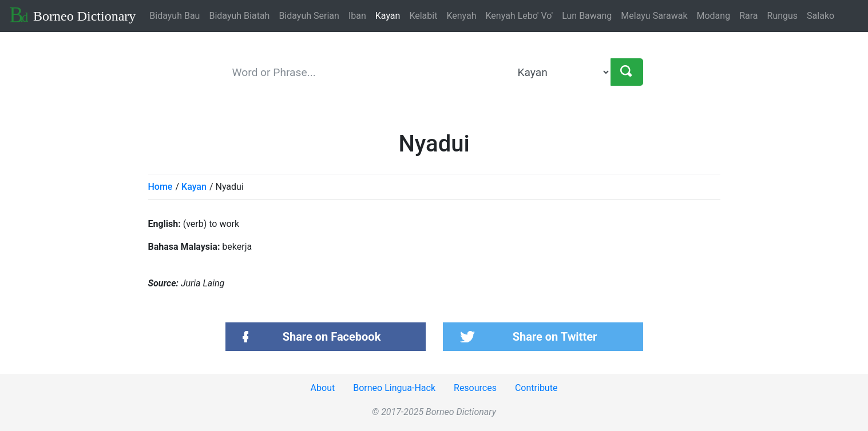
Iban (357, 16)
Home (160, 187)
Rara (748, 16)
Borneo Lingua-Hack (394, 388)
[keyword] (369, 72)
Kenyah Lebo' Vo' (520, 16)
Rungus (783, 16)
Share (332, 337)
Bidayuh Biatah (239, 16)
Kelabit (423, 16)
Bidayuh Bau (175, 16)
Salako (821, 16)
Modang (714, 16)
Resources (475, 388)
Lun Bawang (587, 16)
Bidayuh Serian (309, 16)
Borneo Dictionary (72, 15)
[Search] (627, 72)
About (323, 388)
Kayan (388, 16)
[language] (562, 72)
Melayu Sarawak (654, 16)
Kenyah (461, 16)
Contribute (536, 388)
